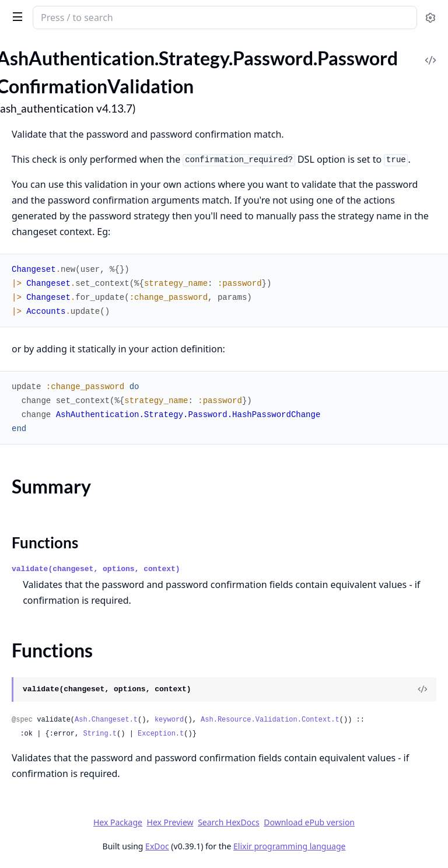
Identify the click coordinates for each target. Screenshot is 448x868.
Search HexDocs (228, 822)
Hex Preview (170, 822)
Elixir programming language (289, 846)
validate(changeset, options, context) (96, 569)
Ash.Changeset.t (106, 720)
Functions (45, 542)
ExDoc (157, 846)
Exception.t (161, 734)
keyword (169, 720)
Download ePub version (309, 822)
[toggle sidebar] (15, 16)
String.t (100, 734)
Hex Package (118, 822)
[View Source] (422, 689)
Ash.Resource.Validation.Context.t (270, 720)
